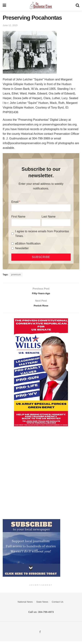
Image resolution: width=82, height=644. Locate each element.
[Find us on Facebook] (40, 635)
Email (15, 202)
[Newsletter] (12, 248)
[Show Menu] (4, 5)
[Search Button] (78, 5)
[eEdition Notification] (12, 244)
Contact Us (58, 605)
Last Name (48, 217)
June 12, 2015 (10, 25)
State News (42, 605)
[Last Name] (56, 223)
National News (25, 605)
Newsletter (22, 248)
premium (16, 275)
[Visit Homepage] (41, 5)
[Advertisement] (41, 475)
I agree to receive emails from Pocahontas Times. (42, 234)
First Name (18, 217)
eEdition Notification (28, 244)
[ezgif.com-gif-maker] (31, 550)
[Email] (41, 208)
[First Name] (26, 223)
